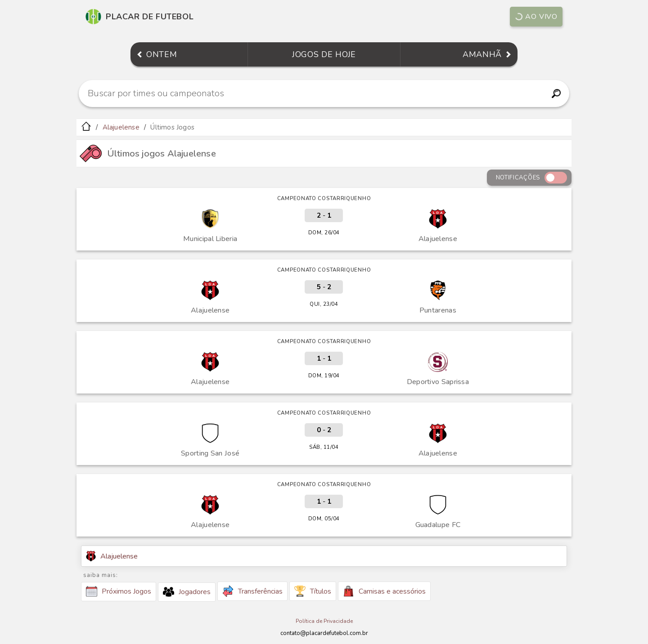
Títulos (313, 591)
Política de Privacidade (324, 621)
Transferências (252, 591)
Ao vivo (536, 17)
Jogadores (187, 592)
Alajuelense (121, 127)
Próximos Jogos (119, 591)
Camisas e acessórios (384, 591)
